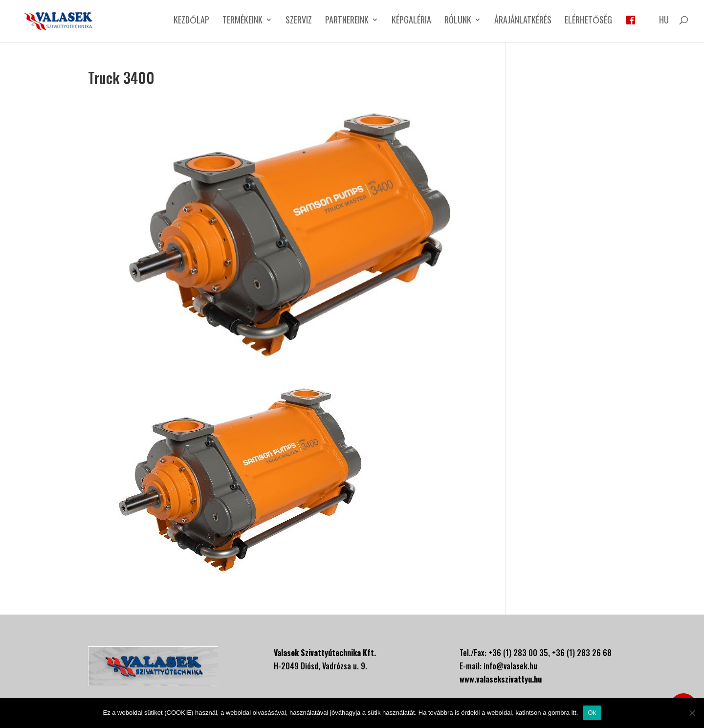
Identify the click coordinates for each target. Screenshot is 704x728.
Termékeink (242, 21)
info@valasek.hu (510, 666)
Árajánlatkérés (523, 21)
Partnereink (347, 21)
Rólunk (458, 21)
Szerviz (299, 21)
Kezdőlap (191, 21)
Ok (592, 713)
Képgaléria (411, 21)
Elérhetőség (588, 21)
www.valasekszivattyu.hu (501, 679)
